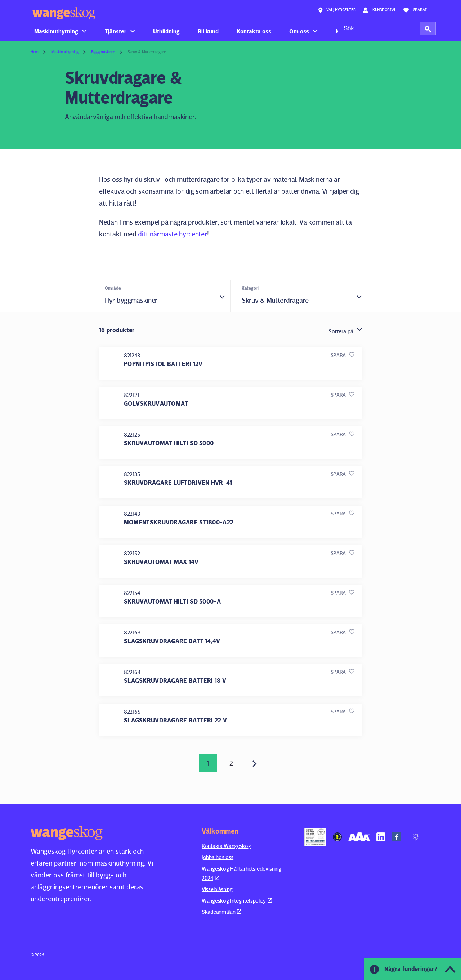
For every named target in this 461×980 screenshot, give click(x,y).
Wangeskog (64, 13)
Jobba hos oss (218, 857)
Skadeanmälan (221, 912)
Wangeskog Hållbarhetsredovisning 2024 (241, 873)
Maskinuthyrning (56, 31)
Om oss (299, 31)
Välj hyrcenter (337, 10)
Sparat (415, 10)
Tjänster (116, 31)
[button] (428, 28)
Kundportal (379, 10)
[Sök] (387, 28)
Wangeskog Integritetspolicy (237, 901)
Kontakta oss (254, 31)
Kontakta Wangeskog (226, 846)
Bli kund (208, 31)
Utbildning (166, 31)
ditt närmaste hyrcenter (172, 234)
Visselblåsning (217, 889)
